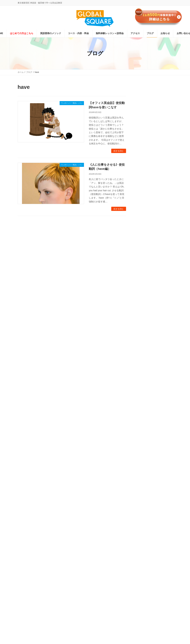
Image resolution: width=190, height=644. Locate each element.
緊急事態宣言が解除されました (164, 182)
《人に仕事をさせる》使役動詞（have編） (89, 149)
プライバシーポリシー (85, 585)
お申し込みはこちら (154, 125)
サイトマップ (141, 585)
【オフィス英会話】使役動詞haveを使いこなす (92, 103)
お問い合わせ (123, 585)
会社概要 (106, 585)
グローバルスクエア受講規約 (56, 585)
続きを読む (118, 135)
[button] (42, 472)
